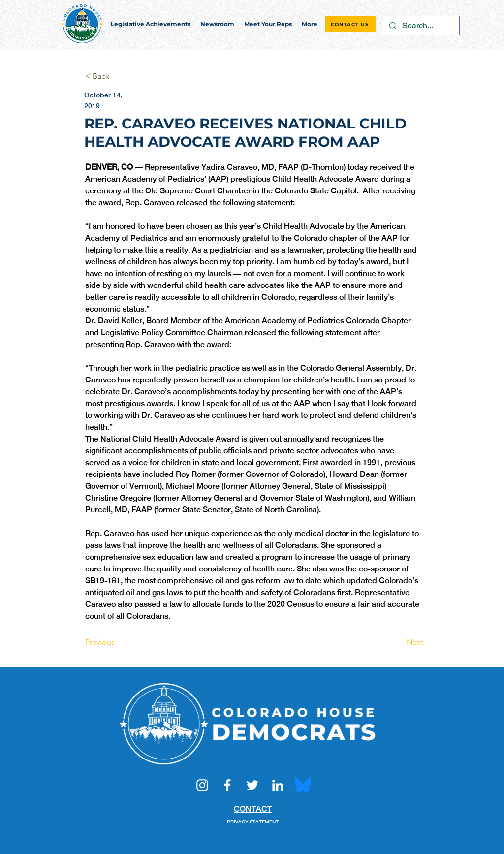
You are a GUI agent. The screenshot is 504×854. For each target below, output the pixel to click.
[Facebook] (227, 785)
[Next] (399, 642)
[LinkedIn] (278, 785)
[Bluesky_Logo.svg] (303, 785)
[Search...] (420, 26)
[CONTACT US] (351, 24)
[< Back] (118, 77)
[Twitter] (252, 785)
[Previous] (118, 642)
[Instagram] (202, 785)
